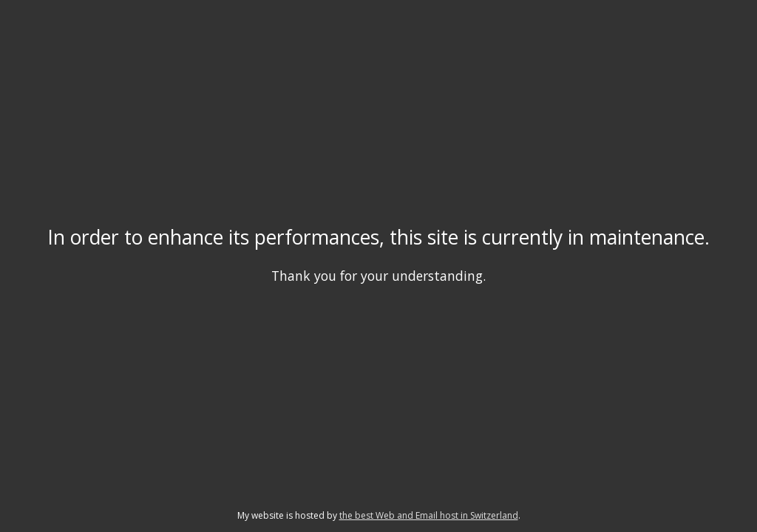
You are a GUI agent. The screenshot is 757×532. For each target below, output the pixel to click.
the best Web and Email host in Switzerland (429, 515)
